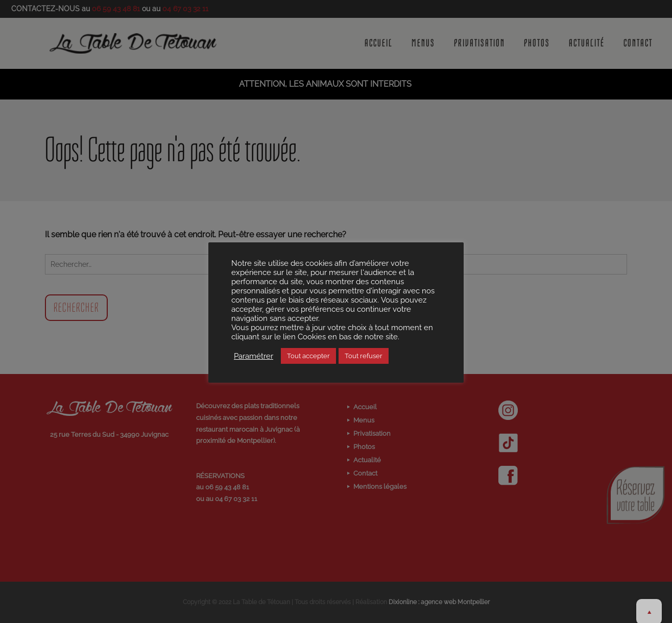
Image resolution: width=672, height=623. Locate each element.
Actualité (587, 43)
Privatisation (479, 43)
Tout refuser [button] (364, 356)
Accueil (379, 43)
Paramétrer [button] (254, 356)
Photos (537, 43)
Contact (638, 43)
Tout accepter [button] (308, 356)
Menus (423, 43)
